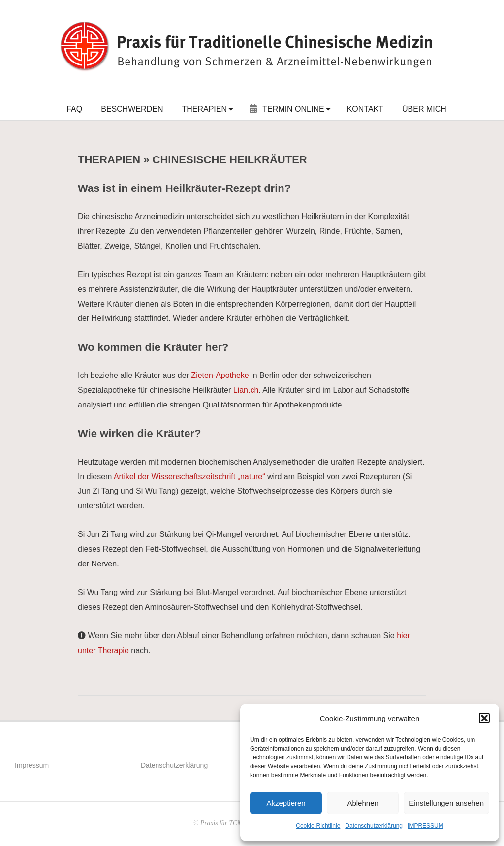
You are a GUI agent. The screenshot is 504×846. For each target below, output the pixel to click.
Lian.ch (246, 390)
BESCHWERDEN (132, 109)
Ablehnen (362, 803)
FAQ (74, 109)
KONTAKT (365, 109)
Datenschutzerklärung (374, 826)
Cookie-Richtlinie (318, 826)
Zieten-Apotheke (220, 375)
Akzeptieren (286, 803)
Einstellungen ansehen (446, 803)
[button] (484, 718)
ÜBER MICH (424, 109)
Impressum (32, 765)
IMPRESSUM (425, 826)
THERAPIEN (204, 109)
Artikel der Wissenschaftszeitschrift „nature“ (189, 477)
